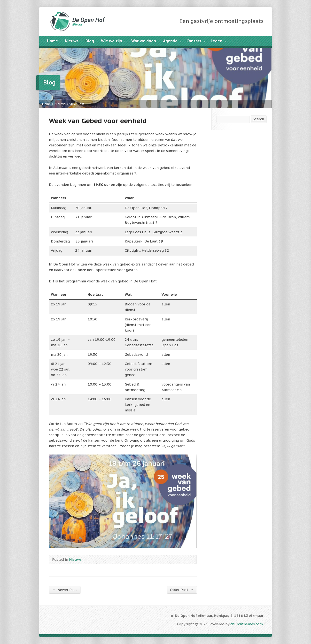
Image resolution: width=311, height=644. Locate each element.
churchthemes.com (247, 624)
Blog (90, 41)
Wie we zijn (112, 41)
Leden (217, 41)
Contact (194, 41)
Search (258, 119)
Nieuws (72, 41)
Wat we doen (144, 41)
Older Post (182, 590)
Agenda (170, 41)
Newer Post (65, 590)
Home (52, 41)
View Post (77, 104)
